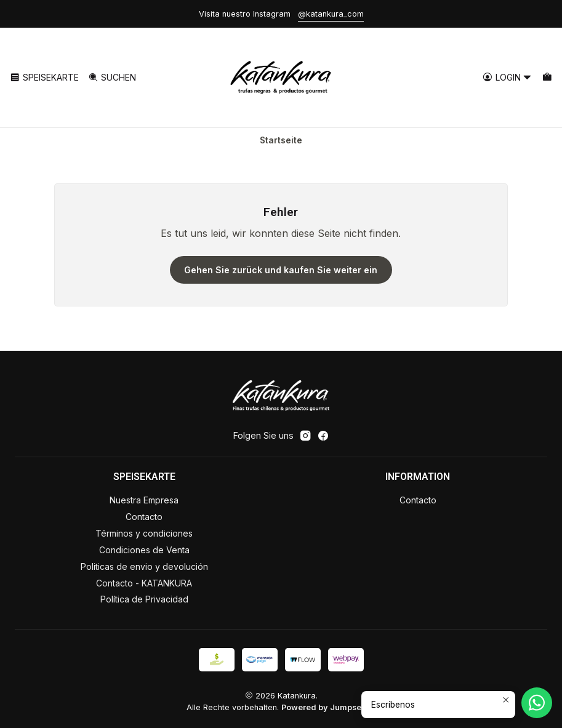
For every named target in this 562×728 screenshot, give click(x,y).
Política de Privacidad (144, 599)
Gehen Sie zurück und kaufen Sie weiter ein (281, 270)
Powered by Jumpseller (328, 707)
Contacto (144, 517)
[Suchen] (111, 78)
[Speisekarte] (44, 78)
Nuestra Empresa (144, 500)
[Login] (507, 78)
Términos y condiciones (144, 533)
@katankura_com (331, 14)
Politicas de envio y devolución (144, 566)
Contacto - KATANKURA (144, 583)
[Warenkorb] (547, 78)
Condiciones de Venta (144, 550)
